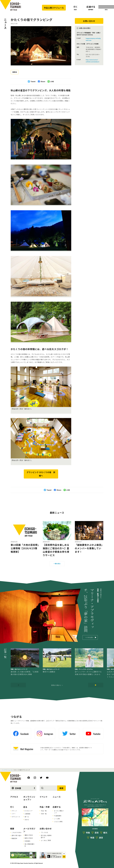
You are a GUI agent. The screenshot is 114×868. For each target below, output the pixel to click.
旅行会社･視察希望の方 (46, 836)
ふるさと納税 (58, 822)
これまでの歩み (17, 832)
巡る (25, 807)
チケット (14, 811)
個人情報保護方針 (30, 845)
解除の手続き (29, 838)
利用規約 (27, 841)
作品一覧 (44, 811)
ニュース (5, 24)
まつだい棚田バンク (59, 812)
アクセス (14, 797)
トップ (4, 770)
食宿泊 (15, 72)
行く (12, 807)
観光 (105, 832)
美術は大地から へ (57, 685)
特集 (88, 832)
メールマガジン (29, 830)
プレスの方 (44, 832)
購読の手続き (29, 835)
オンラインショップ (29, 798)
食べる (27, 817)
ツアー (14, 814)
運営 (101, 837)
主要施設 (27, 814)
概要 (12, 829)
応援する (57, 807)
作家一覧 (44, 814)
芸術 (97, 832)
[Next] (96, 685)
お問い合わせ (46, 829)
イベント (44, 797)
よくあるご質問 (46, 840)
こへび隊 (57, 819)
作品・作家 (45, 807)
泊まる (27, 820)
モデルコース (16, 817)
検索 (61, 788)
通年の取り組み (17, 835)
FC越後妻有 (58, 816)
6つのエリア (29, 811)
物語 (92, 837)
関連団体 (14, 838)
